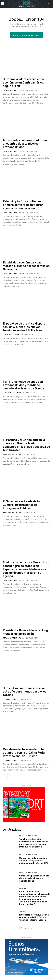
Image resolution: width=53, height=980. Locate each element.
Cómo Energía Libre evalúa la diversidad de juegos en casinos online (34, 878)
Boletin (23, 888)
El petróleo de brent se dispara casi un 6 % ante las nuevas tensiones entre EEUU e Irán (24, 327)
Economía (7, 335)
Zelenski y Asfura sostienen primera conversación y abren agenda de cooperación (23, 205)
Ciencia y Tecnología (28, 836)
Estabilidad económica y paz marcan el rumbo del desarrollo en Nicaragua (26, 266)
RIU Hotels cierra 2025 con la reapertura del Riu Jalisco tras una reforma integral (34, 917)
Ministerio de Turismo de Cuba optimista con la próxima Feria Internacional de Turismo (24, 753)
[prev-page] (5, 776)
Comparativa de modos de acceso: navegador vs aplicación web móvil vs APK (34, 861)
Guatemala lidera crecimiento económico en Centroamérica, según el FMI (23, 83)
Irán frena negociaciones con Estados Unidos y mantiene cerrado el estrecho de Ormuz (23, 385)
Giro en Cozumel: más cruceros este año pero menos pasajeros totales (25, 692)
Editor (21, 90)
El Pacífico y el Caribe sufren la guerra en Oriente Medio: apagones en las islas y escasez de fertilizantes (26, 445)
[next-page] (9, 776)
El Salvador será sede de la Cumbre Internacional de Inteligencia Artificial (21, 505)
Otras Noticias (10, 90)
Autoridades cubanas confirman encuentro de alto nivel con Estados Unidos (25, 144)
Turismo (7, 699)
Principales (9, 393)
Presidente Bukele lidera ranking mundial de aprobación (25, 632)
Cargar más (27, 928)
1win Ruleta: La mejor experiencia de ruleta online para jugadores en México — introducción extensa (34, 843)
